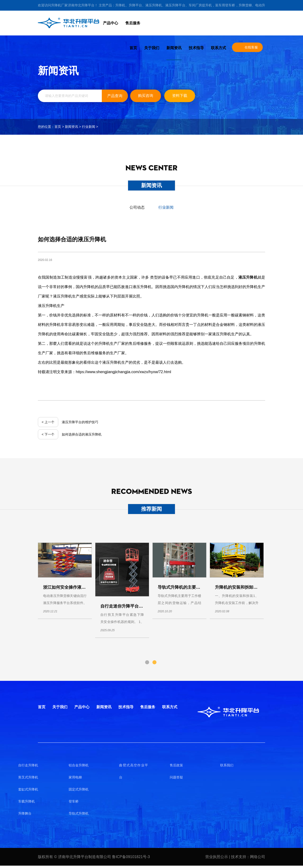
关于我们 (152, 48)
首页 (133, 48)
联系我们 (227, 765)
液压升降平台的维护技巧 (80, 422)
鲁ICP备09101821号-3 (131, 857)
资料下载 (180, 96)
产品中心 (111, 23)
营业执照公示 (217, 857)
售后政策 (176, 765)
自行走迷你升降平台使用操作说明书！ (137, 606)
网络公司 (258, 857)
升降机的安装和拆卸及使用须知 (245, 587)
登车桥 (74, 801)
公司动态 (137, 207)
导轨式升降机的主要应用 (181, 587)
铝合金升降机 (79, 765)
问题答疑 (176, 777)
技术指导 (196, 48)
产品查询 (115, 96)
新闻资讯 (174, 48)
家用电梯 (75, 777)
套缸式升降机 (28, 789)
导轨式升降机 (79, 813)
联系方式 (218, 48)
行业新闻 (89, 127)
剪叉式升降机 (28, 777)
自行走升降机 (28, 765)
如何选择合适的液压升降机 (82, 434)
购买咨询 (146, 96)
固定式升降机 (79, 789)
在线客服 (251, 47)
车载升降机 (27, 801)
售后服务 (133, 23)
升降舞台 (25, 813)
